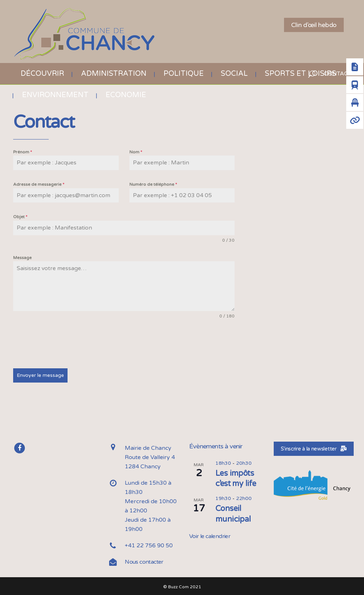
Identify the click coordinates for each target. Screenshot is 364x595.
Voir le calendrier (210, 535)
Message (22, 258)
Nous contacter (144, 561)
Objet (20, 217)
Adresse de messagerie (39, 184)
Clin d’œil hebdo (314, 25)
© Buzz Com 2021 (182, 586)
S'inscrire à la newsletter (314, 448)
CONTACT (334, 74)
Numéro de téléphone (153, 184)
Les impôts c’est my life (236, 478)
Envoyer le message (40, 375)
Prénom (23, 152)
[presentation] (67, 344)
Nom (136, 152)
